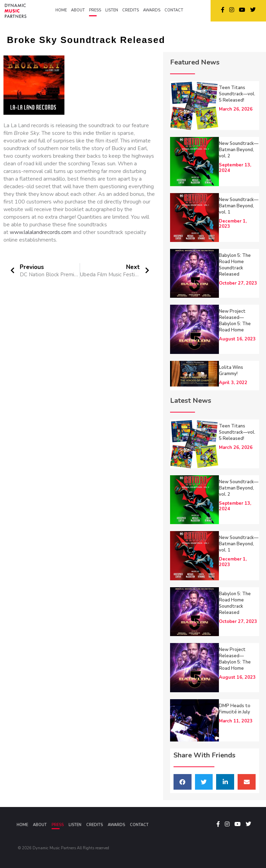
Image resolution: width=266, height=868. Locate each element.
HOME (61, 10)
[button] (183, 782)
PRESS (95, 10)
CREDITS (131, 10)
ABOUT (78, 10)
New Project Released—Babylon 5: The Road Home (235, 321)
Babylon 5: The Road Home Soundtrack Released (235, 265)
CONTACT (174, 10)
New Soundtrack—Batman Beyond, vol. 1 (239, 206)
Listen (75, 825)
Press (58, 825)
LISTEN (112, 10)
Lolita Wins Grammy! (231, 371)
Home (22, 825)
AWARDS (152, 10)
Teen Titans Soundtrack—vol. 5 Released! (237, 94)
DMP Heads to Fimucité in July (235, 709)
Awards (116, 825)
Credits (95, 825)
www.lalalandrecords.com (41, 232)
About (40, 825)
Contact (139, 825)
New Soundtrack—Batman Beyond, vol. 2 (239, 150)
